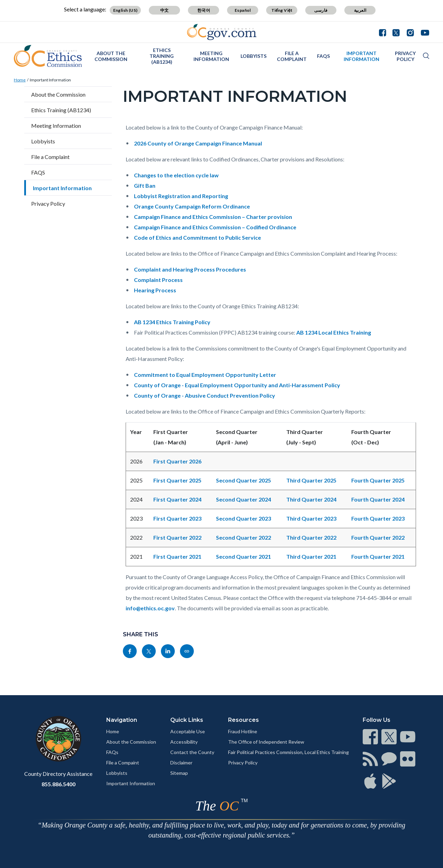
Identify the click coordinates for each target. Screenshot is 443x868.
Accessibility (184, 742)
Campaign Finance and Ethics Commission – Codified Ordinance (215, 227)
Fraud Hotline (243, 731)
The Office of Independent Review (266, 742)
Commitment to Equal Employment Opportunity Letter (205, 375)
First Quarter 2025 (177, 480)
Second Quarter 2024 (243, 499)
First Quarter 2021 (177, 556)
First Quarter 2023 (177, 518)
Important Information (361, 56)
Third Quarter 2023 (311, 518)
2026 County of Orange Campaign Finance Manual (198, 143)
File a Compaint (123, 763)
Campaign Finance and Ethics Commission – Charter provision (213, 217)
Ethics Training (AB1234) (162, 56)
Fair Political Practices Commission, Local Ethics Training (288, 752)
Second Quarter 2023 (243, 518)
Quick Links (187, 720)
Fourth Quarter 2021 (378, 556)
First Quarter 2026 (177, 461)
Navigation (122, 720)
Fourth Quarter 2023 (378, 518)
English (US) (125, 10)
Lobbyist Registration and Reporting (181, 196)
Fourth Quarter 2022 (378, 537)
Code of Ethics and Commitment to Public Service (197, 237)
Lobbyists (254, 56)
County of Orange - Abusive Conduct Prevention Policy (205, 395)
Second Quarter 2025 (243, 480)
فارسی (321, 10)
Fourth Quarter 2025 (378, 480)
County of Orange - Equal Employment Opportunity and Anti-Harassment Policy (237, 385)
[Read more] (222, 32)
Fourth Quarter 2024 (378, 499)
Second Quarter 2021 (243, 556)
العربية (360, 10)
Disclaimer (181, 763)
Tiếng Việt (282, 10)
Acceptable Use (188, 731)
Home (20, 80)
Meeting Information (211, 56)
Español (243, 10)
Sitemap (179, 773)
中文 (165, 10)
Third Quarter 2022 (311, 537)
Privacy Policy (405, 56)
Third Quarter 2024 (311, 499)
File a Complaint (292, 56)
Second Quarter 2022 (243, 537)
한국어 (204, 10)
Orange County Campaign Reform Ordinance (192, 206)
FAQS (323, 56)
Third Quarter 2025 (311, 480)
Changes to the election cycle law (176, 175)
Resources (243, 720)
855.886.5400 (58, 784)
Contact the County (192, 752)
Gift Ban (145, 185)
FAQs (112, 752)
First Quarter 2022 (177, 537)
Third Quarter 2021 (311, 556)
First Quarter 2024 (177, 499)
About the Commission (111, 56)
